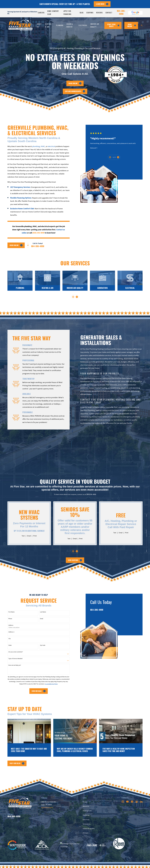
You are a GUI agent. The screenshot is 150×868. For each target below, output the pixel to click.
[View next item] (77, 297)
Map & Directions (47, 808)
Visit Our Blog (17, 763)
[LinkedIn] (141, 802)
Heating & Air (87, 811)
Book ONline (132, 25)
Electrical (86, 820)
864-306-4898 (121, 12)
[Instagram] (123, 802)
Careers (41, 13)
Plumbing (86, 815)
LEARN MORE (102, 4)
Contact (109, 13)
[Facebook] (132, 802)
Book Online (75, 83)
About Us (86, 806)
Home (85, 802)
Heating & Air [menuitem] (48, 25)
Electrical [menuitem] (83, 25)
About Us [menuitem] (39, 25)
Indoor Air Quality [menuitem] (95, 25)
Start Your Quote (113, 25)
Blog (82, 13)
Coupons (90, 13)
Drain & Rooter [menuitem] (70, 25)
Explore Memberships (75, 91)
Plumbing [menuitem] (60, 25)
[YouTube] (127, 802)
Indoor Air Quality (89, 829)
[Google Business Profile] (137, 802)
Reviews (99, 13)
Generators (87, 824)
